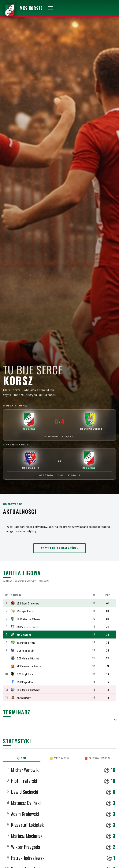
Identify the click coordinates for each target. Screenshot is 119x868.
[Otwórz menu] (51, 8)
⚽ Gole (22, 758)
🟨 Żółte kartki (59, 758)
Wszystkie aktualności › (59, 548)
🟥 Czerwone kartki (97, 758)
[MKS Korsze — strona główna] (23, 8)
